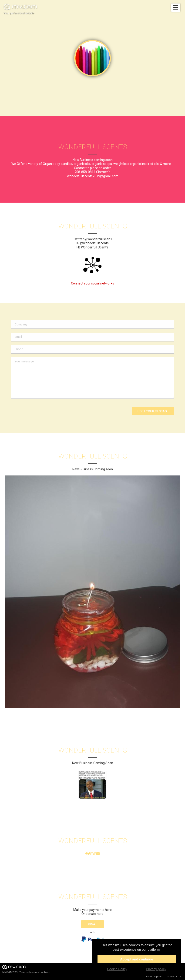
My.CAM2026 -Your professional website (26, 969)
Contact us (174, 976)
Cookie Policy (117, 969)
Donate (93, 924)
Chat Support (154, 976)
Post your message (153, 411)
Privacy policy (156, 969)
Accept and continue (137, 959)
